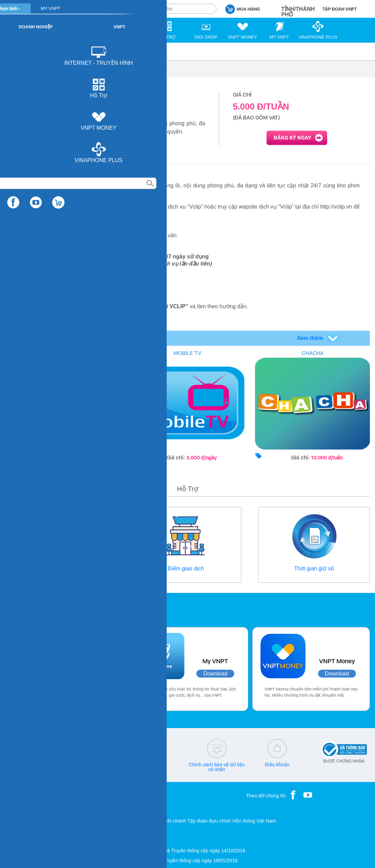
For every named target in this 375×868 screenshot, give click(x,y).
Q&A (156, 765)
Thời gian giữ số (314, 568)
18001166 (47, 765)
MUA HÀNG (243, 9)
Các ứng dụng (34, 608)
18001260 (35, 769)
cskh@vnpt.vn (96, 765)
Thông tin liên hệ (61, 568)
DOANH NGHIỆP (123, 8)
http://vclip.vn (67, 306)
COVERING (62, 353)
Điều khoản (277, 765)
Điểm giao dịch (186, 568)
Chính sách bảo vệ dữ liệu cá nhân (217, 767)
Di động (36, 51)
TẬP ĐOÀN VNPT (340, 9)
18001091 (21, 765)
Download (87, 674)
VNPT (12, 51)
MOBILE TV (187, 353)
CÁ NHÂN (85, 8)
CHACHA (313, 353)
